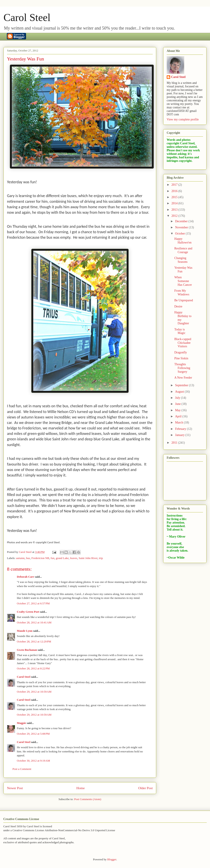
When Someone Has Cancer (183, 281)
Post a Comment (22, 769)
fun (52, 558)
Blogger (112, 859)
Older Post (145, 788)
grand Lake (62, 558)
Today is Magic (180, 331)
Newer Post (15, 788)
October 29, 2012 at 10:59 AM (34, 692)
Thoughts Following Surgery (182, 368)
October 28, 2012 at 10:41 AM (34, 622)
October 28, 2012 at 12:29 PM (34, 641)
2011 (175, 443)
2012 (175, 216)
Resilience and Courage (183, 250)
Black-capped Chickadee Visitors (183, 343)
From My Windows (182, 293)
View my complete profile (183, 119)
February (181, 429)
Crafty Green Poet (28, 612)
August (180, 392)
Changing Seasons (181, 260)
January (180, 435)
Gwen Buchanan (27, 650)
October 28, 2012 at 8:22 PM (33, 668)
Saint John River (88, 558)
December (182, 221)
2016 (175, 191)
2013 (175, 210)
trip (101, 558)
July (178, 398)
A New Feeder (183, 378)
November (182, 227)
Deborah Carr (25, 577)
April (179, 416)
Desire (178, 306)
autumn (20, 558)
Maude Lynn (25, 631)
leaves (74, 558)
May (178, 410)
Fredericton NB (40, 558)
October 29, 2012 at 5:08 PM (33, 734)
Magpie (21, 723)
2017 (175, 185)
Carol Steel (27, 17)
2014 (175, 203)
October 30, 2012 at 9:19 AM (33, 761)
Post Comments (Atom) (88, 799)
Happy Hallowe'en (183, 241)
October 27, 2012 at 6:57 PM (33, 603)
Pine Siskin (181, 358)
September (182, 385)
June (178, 404)
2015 (175, 197)
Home (80, 788)
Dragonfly (181, 352)
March (179, 423)
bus (28, 558)
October (180, 234)
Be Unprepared (184, 300)
